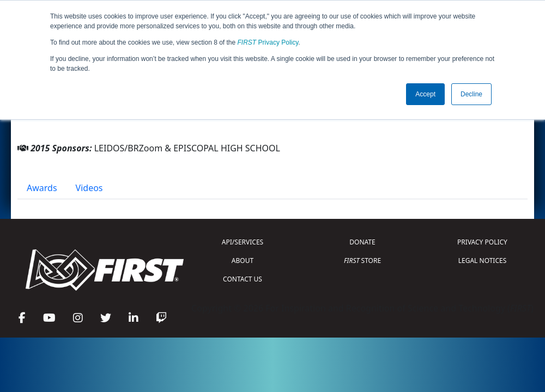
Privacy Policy (268, 42)
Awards (42, 188)
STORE (362, 261)
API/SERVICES (243, 242)
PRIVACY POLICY (482, 242)
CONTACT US (243, 279)
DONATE (362, 242)
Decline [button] (471, 94)
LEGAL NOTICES (483, 261)
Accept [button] (425, 94)
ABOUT (243, 261)
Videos (89, 188)
